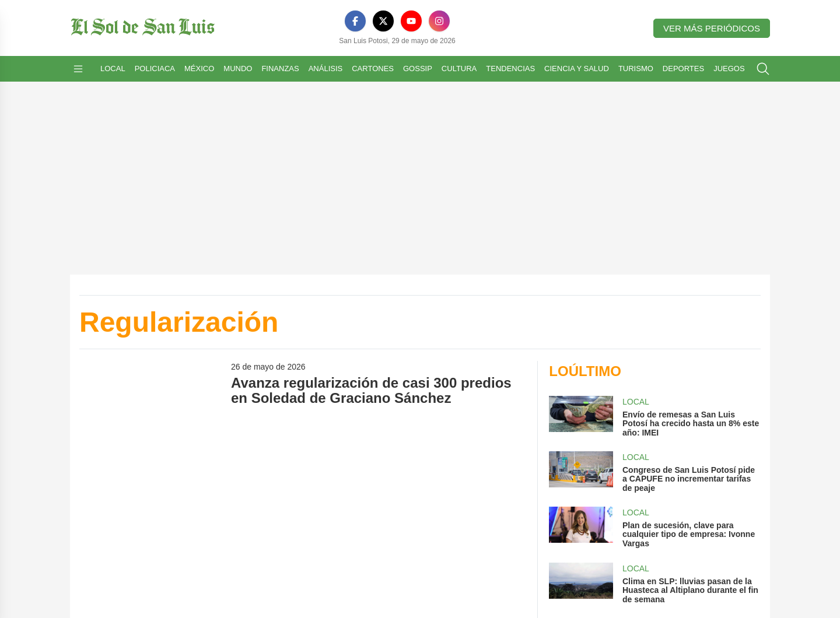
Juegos (729, 69)
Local (113, 69)
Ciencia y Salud (577, 69)
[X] (383, 21)
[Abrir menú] (78, 69)
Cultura (459, 69)
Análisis (326, 69)
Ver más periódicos (712, 28)
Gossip (418, 69)
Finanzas (280, 69)
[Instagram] (439, 21)
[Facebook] (355, 21)
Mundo (238, 69)
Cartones (373, 69)
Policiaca (155, 69)
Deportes (683, 69)
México (199, 69)
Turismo (636, 69)
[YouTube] (411, 21)
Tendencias (510, 69)
